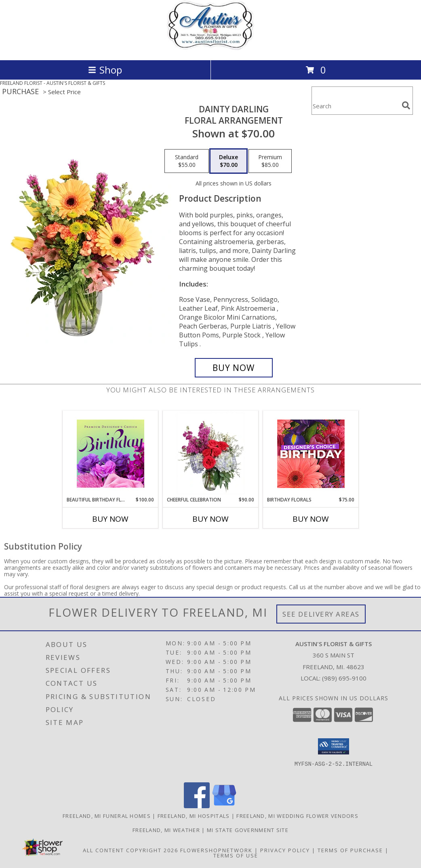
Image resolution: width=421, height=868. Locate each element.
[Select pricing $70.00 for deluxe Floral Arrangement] (228, 161)
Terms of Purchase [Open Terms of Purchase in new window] (350, 850)
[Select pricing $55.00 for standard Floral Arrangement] (187, 161)
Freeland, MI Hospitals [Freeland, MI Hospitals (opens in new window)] (194, 816)
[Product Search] (355, 106)
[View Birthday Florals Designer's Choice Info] (311, 454)
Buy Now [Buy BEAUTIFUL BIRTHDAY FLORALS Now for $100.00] (110, 519)
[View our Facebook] (197, 806)
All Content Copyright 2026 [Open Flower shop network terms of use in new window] (131, 850)
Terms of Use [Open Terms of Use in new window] (236, 855)
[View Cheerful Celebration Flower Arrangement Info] (211, 453)
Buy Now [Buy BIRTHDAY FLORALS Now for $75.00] (311, 519)
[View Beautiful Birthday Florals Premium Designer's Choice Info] (111, 453)
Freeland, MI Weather (166, 830)
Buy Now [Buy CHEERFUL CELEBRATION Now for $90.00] (210, 519)
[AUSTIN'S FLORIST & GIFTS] (211, 48)
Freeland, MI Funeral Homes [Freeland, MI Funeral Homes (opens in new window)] (107, 816)
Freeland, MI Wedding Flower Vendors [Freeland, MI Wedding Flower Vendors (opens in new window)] (297, 816)
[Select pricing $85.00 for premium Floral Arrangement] (270, 161)
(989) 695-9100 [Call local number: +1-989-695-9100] (344, 678)
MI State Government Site (248, 830)
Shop (105, 70)
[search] (406, 105)
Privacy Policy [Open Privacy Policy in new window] (285, 850)
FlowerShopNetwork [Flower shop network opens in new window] (216, 850)
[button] (334, 746)
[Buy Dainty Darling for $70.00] (234, 368)
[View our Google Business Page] (224, 806)
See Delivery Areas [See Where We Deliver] (321, 614)
